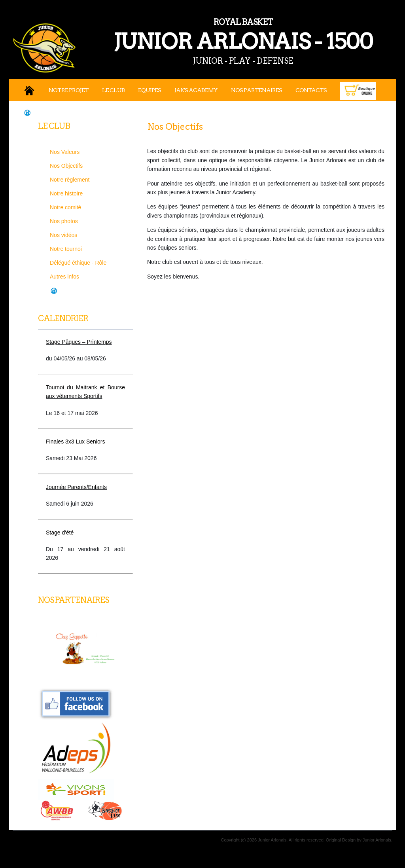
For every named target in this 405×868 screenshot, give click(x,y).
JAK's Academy (196, 90)
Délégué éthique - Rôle (78, 263)
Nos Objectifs (66, 166)
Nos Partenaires (256, 90)
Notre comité (65, 207)
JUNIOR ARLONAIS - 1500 (206, 35)
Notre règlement (70, 180)
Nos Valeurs (65, 152)
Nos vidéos (63, 235)
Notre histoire (66, 193)
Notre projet (69, 90)
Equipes (150, 90)
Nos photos (64, 221)
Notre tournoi (66, 249)
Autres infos (64, 277)
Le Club (113, 90)
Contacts (311, 90)
